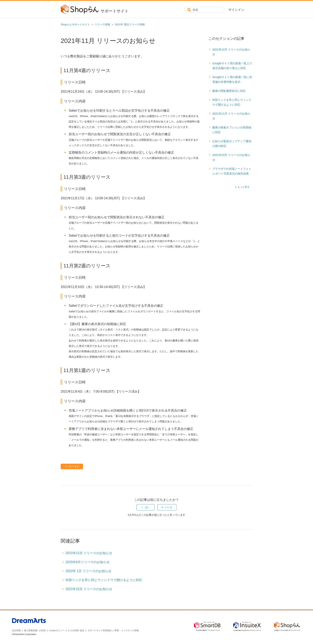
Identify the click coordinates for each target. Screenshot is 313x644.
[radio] (146, 507)
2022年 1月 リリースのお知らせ (88, 571)
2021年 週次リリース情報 (130, 24)
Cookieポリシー (57, 630)
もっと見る (244, 187)
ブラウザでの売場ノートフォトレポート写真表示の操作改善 (232, 171)
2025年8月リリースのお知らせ (88, 562)
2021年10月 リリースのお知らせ (231, 157)
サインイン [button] (236, 10)
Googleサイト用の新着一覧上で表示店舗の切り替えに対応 (232, 66)
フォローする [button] (72, 466)
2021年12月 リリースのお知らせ (231, 52)
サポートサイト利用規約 (100, 630)
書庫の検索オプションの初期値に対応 (232, 130)
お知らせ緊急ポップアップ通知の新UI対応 (232, 144)
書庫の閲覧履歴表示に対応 (229, 91)
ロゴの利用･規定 (76, 630)
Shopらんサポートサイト (75, 24)
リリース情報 (102, 24)
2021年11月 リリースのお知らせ (231, 116)
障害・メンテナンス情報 (127, 630)
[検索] (204, 10)
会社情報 (16, 630)
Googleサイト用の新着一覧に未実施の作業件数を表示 (232, 79)
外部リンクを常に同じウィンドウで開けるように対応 (232, 102)
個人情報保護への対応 (35, 630)
